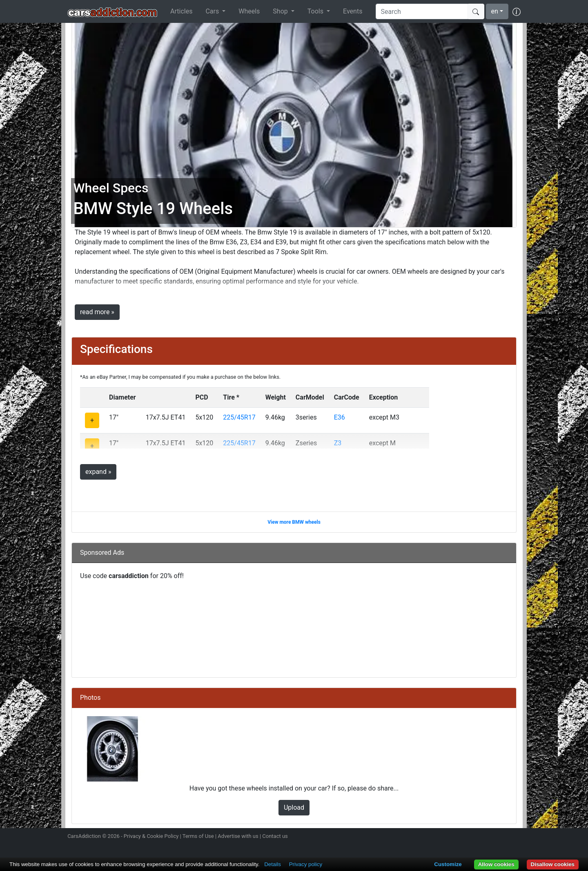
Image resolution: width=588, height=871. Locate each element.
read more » (97, 312)
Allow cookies (496, 864)
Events (353, 11)
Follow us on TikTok (501, 837)
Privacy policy (306, 864)
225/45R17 (239, 417)
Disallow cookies (553, 864)
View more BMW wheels (294, 522)
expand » (98, 472)
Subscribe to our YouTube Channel (516, 837)
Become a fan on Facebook (487, 837)
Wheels (249, 11)
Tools (316, 11)
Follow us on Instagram (458, 837)
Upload (294, 807)
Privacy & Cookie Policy (151, 836)
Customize (448, 864)
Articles (181, 11)
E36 (340, 417)
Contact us (275, 836)
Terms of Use (198, 836)
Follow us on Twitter (472, 837)
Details (273, 864)
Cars (213, 11)
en (495, 11)
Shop (281, 11)
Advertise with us (238, 836)
